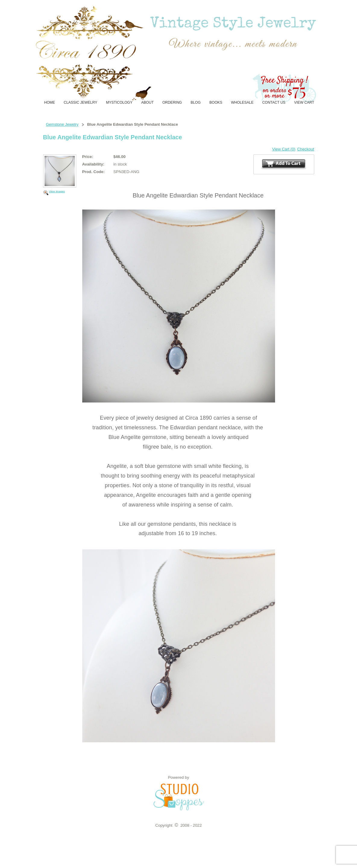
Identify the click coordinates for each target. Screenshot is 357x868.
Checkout (305, 149)
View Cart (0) (284, 149)
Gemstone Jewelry (62, 124)
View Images (57, 191)
